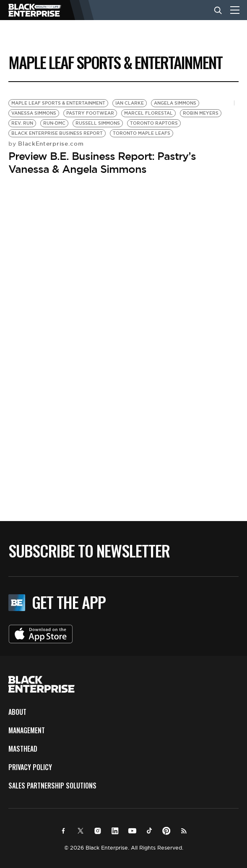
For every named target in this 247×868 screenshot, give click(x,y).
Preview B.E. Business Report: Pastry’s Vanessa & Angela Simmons (102, 163)
